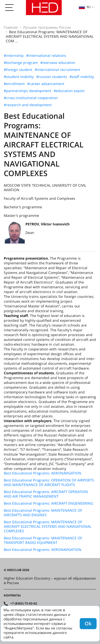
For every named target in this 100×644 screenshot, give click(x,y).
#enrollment (14, 84)
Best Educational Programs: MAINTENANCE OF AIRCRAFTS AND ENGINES (43, 513)
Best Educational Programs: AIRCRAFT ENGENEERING (48, 503)
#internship (14, 56)
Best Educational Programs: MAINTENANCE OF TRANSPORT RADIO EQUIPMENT (43, 540)
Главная (11, 27)
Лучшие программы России (47, 27)
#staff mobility (82, 77)
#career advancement (46, 84)
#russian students (52, 77)
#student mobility (19, 77)
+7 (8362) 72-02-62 (24, 603)
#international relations (46, 56)
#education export (69, 91)
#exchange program (21, 63)
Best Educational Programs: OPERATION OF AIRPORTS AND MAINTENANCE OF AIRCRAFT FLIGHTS (49, 482)
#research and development (28, 105)
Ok (88, 623)
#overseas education (58, 63)
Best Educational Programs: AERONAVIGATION (43, 473)
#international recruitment (57, 70)
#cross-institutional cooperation (31, 98)
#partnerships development (27, 91)
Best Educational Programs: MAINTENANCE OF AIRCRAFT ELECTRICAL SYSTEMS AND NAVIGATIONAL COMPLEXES (48, 527)
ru (85, 7)
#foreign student (18, 70)
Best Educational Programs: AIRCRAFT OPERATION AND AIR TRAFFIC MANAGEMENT (46, 494)
